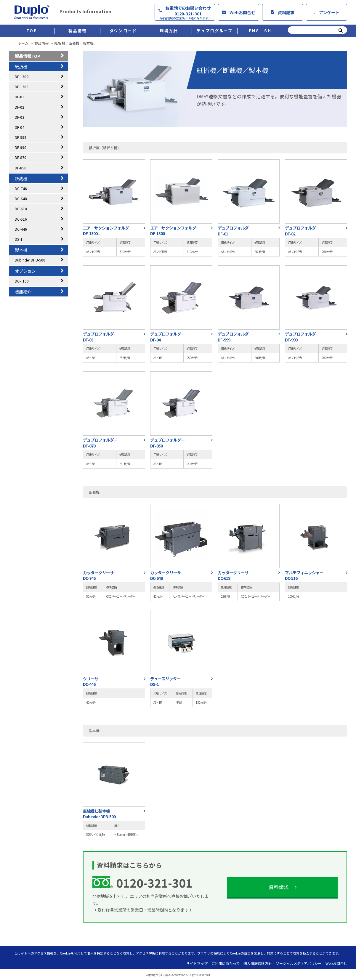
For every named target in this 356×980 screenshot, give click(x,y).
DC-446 (21, 229)
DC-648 (21, 199)
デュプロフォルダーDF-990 (302, 337)
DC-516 (21, 219)
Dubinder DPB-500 (30, 260)
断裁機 (21, 178)
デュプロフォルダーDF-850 (167, 443)
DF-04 (20, 127)
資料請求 (283, 12)
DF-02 (20, 107)
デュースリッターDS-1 (165, 681)
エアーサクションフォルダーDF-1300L (108, 231)
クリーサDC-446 (91, 681)
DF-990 (21, 147)
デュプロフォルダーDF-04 (167, 337)
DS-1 (19, 239)
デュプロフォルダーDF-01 (235, 231)
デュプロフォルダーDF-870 (100, 443)
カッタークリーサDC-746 (98, 575)
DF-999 (21, 137)
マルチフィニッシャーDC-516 (304, 575)
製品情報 (78, 31)
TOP (32, 31)
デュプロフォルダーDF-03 (100, 337)
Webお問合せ (239, 12)
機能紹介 (23, 292)
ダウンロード (123, 31)
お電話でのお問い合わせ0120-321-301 (185, 12)
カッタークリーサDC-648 (166, 575)
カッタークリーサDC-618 (233, 575)
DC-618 (21, 209)
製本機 (21, 250)
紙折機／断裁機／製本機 (74, 43)
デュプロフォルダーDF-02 (302, 231)
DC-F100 (22, 281)
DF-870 (21, 157)
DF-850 (21, 168)
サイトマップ (197, 963)
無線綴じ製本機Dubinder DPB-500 (99, 814)
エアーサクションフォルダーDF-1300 (175, 231)
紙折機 (21, 66)
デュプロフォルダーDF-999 (235, 337)
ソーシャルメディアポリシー (299, 963)
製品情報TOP (28, 56)
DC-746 (21, 189)
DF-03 (20, 117)
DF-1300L (23, 77)
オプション (25, 271)
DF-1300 (22, 87)
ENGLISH (260, 31)
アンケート (326, 12)
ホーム (23, 43)
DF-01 (20, 97)
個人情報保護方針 (258, 963)
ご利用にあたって (226, 963)
